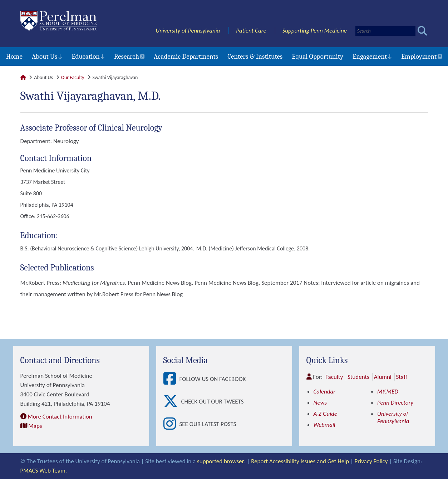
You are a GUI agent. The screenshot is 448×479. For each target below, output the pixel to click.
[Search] (385, 31)
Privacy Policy (371, 461)
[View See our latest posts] (171, 424)
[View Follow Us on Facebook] (171, 379)
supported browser (220, 461)
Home (14, 57)
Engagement (370, 57)
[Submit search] (422, 31)
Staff (402, 377)
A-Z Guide (326, 414)
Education (86, 57)
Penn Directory (395, 403)
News (320, 403)
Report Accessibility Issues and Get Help (300, 461)
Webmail (324, 425)
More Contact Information (60, 417)
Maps (35, 426)
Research (127, 57)
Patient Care (251, 31)
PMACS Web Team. (44, 471)
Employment (419, 57)
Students (358, 377)
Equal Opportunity (317, 57)
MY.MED (388, 392)
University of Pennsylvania (188, 31)
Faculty (334, 377)
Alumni (383, 377)
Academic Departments (186, 57)
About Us (45, 57)
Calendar (325, 392)
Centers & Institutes (255, 57)
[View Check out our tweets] (172, 402)
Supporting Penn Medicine (315, 31)
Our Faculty (73, 77)
